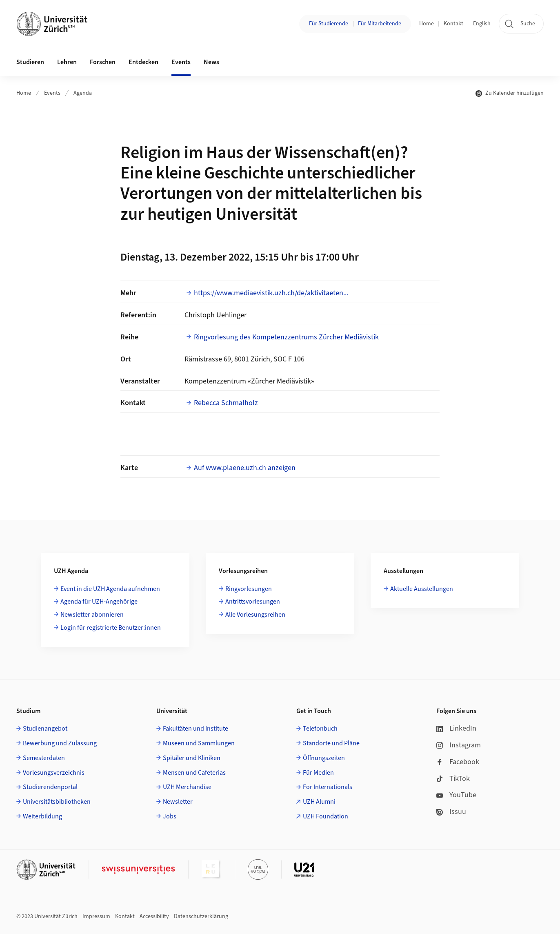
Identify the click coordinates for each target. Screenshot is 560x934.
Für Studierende (329, 24)
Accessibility (154, 916)
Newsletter (178, 802)
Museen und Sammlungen (199, 743)
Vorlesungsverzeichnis (54, 773)
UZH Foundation (326, 816)
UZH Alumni (319, 802)
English (482, 24)
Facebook (458, 762)
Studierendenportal (50, 787)
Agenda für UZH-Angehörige (99, 602)
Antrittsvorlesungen (253, 602)
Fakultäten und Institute (196, 729)
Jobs (170, 816)
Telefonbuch (320, 729)
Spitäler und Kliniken (192, 758)
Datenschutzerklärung (201, 916)
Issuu (451, 812)
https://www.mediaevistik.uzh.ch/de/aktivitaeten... (271, 293)
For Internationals (328, 787)
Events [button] (181, 62)
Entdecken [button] (143, 62)
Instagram (459, 745)
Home (427, 24)
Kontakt (453, 24)
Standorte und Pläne (331, 743)
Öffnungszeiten (324, 758)
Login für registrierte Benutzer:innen (111, 628)
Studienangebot (45, 729)
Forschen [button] (103, 62)
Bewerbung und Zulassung (60, 743)
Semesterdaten (44, 758)
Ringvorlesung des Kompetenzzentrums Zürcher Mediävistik (286, 337)
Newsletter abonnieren (92, 615)
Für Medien (318, 773)
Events (52, 93)
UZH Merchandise (187, 787)
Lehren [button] (67, 62)
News (211, 62)
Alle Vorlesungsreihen (255, 615)
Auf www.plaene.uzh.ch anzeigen (245, 468)
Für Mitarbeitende (380, 24)
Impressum (96, 916)
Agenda (83, 93)
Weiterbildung (42, 816)
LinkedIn (456, 728)
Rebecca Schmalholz (226, 403)
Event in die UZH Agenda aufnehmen (110, 589)
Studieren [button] (30, 62)
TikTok (453, 779)
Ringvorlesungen (249, 589)
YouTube (456, 795)
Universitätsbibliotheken (57, 802)
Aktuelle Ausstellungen (422, 589)
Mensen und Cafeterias (194, 773)
